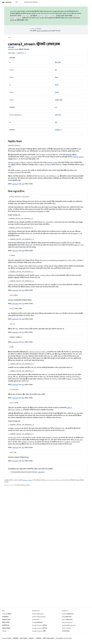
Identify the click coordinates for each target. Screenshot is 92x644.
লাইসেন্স (31, 638)
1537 (23, 461)
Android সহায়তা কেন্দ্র (68, 614)
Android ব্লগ (35, 620)
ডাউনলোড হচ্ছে (6, 620)
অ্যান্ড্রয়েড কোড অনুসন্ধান (31, 2)
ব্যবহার (57, 92)
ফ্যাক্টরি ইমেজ (6, 625)
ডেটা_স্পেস (58, 115)
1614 (23, 332)
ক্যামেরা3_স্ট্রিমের (71, 155)
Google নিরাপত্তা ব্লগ (37, 622)
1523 (23, 184)
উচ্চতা (57, 77)
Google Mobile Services (69, 625)
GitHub (4, 631)
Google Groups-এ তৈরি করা (40, 628)
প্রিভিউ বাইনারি (6, 622)
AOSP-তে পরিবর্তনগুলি (17, 20)
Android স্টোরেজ (7, 614)
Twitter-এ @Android (38, 614)
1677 (23, 342)
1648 (23, 251)
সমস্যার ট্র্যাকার (66, 631)
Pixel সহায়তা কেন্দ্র (67, 617)
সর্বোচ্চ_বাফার (59, 100)
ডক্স (16, 2)
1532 (23, 398)
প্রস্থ (56, 70)
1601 (23, 448)
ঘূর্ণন (56, 122)
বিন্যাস (57, 85)
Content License (27, 480)
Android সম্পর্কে (7, 638)
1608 (23, 319)
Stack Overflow (66, 628)
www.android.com (67, 622)
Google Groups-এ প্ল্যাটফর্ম (39, 625)
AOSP (9, 38)
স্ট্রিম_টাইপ (58, 62)
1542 (23, 304)
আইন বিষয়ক (24, 638)
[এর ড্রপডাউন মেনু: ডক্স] (20, 2)
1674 (23, 385)
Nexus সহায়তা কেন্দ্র (67, 620)
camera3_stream (78, 157)
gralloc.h (69, 408)
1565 (23, 290)
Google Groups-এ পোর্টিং (39, 631)
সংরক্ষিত (57, 130)
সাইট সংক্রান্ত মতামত (48, 638)
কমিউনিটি (16, 638)
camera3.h (21, 53)
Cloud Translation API (44, 31)
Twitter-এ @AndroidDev (39, 617)
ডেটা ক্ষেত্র (11, 47)
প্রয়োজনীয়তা (5, 617)
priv (56, 107)
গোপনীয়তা (38, 638)
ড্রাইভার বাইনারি (6, 628)
